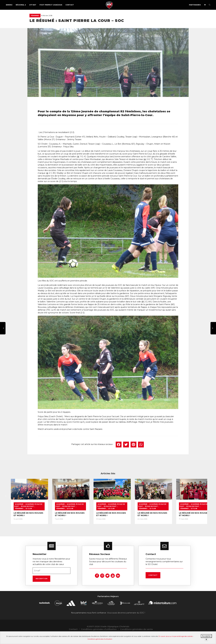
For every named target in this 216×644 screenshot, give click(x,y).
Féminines (35, 16)
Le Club (29, 520)
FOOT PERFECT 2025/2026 (51, 5)
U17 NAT (33, 5)
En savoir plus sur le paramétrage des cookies (176, 636)
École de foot (56, 518)
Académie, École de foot (36, 518)
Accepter (206, 636)
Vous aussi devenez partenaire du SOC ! (126, 622)
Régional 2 (21, 5)
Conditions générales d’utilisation (100, 639)
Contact (70, 5)
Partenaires (195, 5)
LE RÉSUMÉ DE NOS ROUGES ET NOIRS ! (34, 525)
